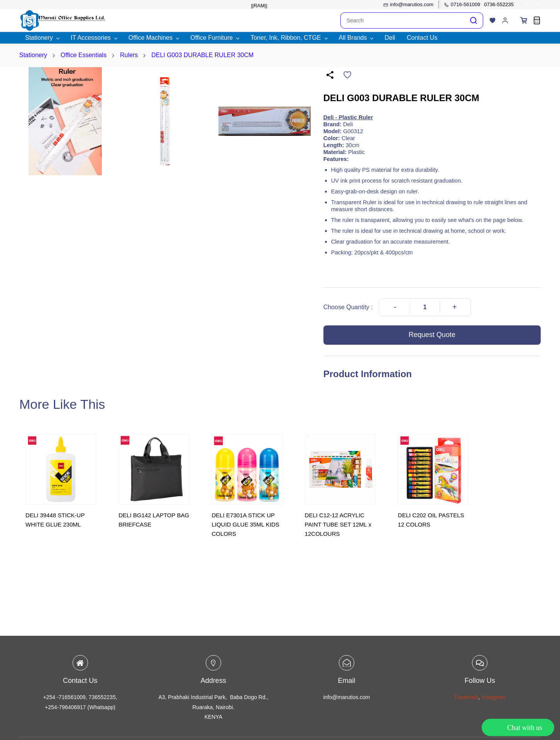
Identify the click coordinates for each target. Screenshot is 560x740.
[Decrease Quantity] (395, 307)
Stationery (33, 55)
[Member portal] (505, 20)
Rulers (129, 55)
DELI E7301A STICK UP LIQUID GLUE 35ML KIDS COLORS (245, 524)
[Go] (472, 20)
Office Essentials (84, 55)
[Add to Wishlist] (347, 75)
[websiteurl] (538, 5)
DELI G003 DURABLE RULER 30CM (202, 55)
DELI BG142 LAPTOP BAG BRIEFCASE (154, 520)
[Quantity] (425, 307)
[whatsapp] (527, 5)
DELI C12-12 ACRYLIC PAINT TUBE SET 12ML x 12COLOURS (338, 524)
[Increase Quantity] (455, 307)
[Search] (403, 20)
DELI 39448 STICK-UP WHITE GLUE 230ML (55, 520)
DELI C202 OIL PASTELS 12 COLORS (431, 520)
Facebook (466, 697)
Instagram (493, 697)
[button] (492, 20)
